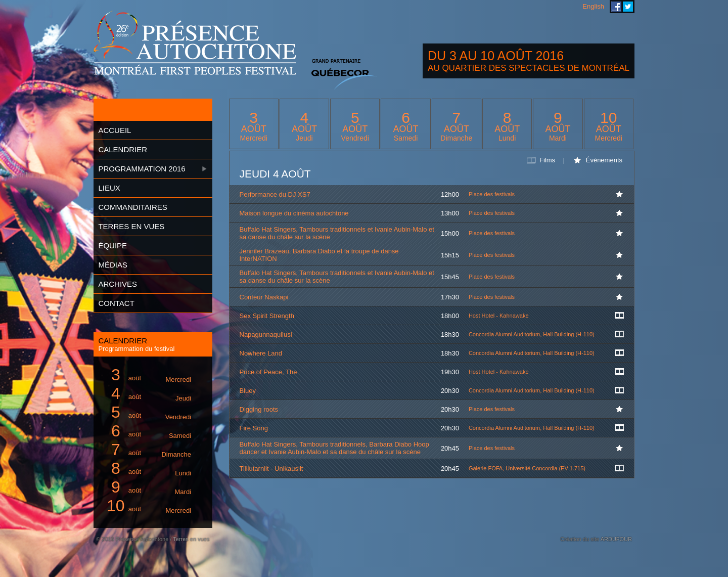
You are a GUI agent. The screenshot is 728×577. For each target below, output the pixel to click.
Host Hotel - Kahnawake (499, 316)
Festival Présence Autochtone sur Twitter (628, 7)
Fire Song (254, 428)
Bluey (248, 391)
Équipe (112, 246)
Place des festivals (492, 194)
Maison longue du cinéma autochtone (294, 213)
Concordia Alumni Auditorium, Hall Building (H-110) (532, 334)
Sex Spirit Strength (267, 316)
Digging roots (259, 409)
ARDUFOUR (616, 539)
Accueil (115, 130)
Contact (116, 303)
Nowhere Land (261, 353)
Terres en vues (131, 226)
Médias (113, 265)
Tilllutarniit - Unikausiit (271, 469)
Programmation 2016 (142, 169)
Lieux (109, 188)
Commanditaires (132, 207)
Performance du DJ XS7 (275, 194)
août (147, 375)
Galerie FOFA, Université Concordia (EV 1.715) (527, 468)
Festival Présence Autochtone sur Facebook (616, 7)
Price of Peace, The (268, 372)
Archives (118, 284)
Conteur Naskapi (264, 297)
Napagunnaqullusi (266, 335)
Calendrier (123, 149)
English (593, 6)
